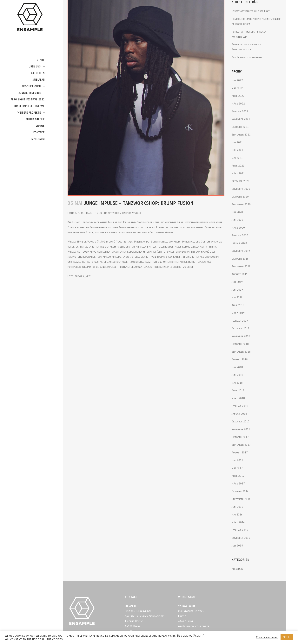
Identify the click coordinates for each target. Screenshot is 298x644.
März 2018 (238, 398)
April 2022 (238, 96)
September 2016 (241, 499)
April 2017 (238, 476)
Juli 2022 (237, 80)
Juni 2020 (237, 220)
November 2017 (241, 429)
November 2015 (241, 538)
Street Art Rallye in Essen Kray (251, 11)
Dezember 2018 (241, 328)
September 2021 (241, 135)
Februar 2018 (240, 406)
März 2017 (238, 484)
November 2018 (241, 336)
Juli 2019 (237, 282)
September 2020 (241, 204)
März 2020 (238, 228)
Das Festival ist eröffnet (247, 57)
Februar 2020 (240, 235)
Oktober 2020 (240, 197)
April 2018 (238, 391)
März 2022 (238, 104)
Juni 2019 (237, 290)
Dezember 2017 (241, 422)
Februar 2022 (240, 111)
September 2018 (241, 352)
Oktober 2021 (240, 127)
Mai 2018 (237, 383)
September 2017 (241, 445)
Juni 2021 (237, 150)
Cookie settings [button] (267, 637)
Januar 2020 (239, 243)
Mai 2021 (237, 158)
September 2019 (241, 266)
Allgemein (237, 569)
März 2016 (238, 522)
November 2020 (241, 189)
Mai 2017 (237, 468)
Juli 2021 (237, 142)
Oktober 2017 (240, 437)
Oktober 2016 (240, 491)
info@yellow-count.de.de (194, 626)
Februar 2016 (240, 530)
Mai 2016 (237, 515)
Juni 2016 (237, 507)
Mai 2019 (237, 297)
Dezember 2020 (241, 181)
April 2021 (238, 166)
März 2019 (238, 313)
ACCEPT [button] (287, 637)
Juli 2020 (237, 212)
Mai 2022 (237, 88)
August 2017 (240, 453)
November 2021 (241, 119)
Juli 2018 (237, 367)
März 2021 (238, 173)
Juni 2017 (237, 460)
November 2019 (241, 251)
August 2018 (240, 360)
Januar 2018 (239, 414)
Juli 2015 (237, 546)
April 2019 (238, 305)
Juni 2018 (237, 375)
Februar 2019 (240, 321)
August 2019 (240, 274)
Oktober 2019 (240, 259)
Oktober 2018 (240, 344)
